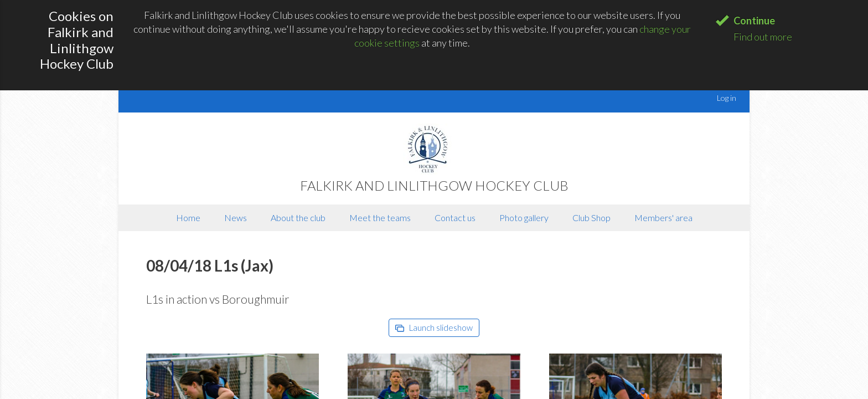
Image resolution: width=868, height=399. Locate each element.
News (236, 218)
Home (188, 218)
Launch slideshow (434, 328)
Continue (754, 21)
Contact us (455, 218)
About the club (298, 218)
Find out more (763, 37)
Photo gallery (524, 218)
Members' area (663, 218)
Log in (727, 98)
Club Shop (591, 218)
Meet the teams (380, 218)
